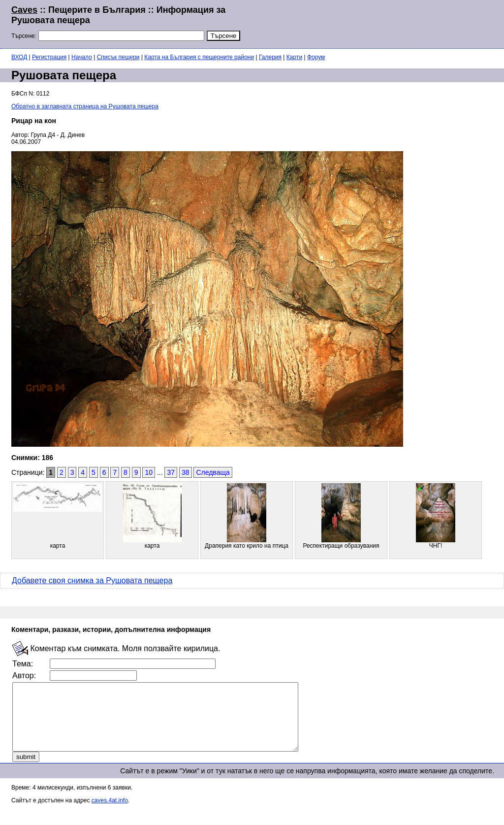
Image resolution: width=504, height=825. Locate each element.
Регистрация (49, 57)
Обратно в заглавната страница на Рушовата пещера (85, 106)
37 (171, 472)
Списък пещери (118, 57)
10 (149, 472)
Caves (24, 10)
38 (186, 472)
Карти (294, 57)
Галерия (270, 57)
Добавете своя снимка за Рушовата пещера (92, 580)
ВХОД (19, 57)
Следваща (213, 472)
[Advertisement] (373, 23)
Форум (316, 57)
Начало (82, 57)
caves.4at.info (110, 814)
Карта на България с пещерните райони (199, 57)
